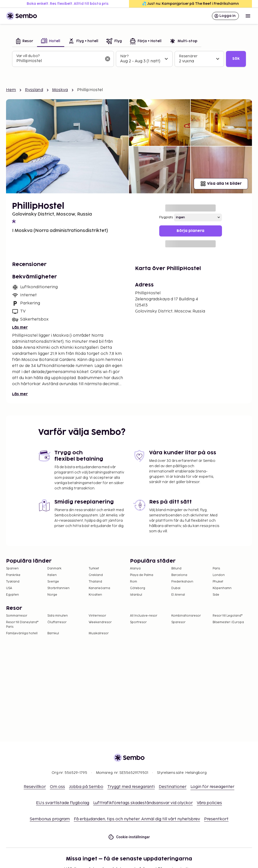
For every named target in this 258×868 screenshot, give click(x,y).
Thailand (95, 582)
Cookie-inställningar (129, 837)
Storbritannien (58, 588)
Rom (134, 582)
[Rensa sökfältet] (108, 59)
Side (216, 595)
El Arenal (178, 595)
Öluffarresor (57, 622)
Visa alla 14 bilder (221, 184)
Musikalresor (99, 633)
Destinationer (173, 787)
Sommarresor (17, 616)
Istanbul (136, 595)
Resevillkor (35, 787)
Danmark (54, 569)
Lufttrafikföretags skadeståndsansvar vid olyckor (143, 803)
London (219, 575)
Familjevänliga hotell (22, 633)
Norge (52, 595)
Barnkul (53, 633)
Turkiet (94, 569)
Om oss (57, 787)
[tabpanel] (129, 59)
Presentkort (216, 819)
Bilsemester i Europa (228, 622)
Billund (176, 569)
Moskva (60, 90)
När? (124, 56)
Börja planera (190, 231)
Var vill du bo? (28, 56)
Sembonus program (50, 819)
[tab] (25, 42)
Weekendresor (100, 622)
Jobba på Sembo (86, 787)
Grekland (96, 575)
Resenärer (188, 56)
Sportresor (138, 622)
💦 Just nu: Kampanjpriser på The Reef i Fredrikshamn (190, 4)
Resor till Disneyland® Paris (22, 625)
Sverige (53, 582)
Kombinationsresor (186, 616)
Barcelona (179, 575)
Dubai (176, 588)
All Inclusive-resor (144, 616)
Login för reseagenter (212, 787)
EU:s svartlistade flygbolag (63, 803)
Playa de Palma (142, 575)
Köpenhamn (222, 588)
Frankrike (13, 575)
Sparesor (178, 622)
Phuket (218, 582)
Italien (52, 575)
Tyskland (13, 582)
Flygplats (166, 217)
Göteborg (138, 588)
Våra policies (209, 803)
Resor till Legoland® (228, 616)
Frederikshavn (182, 582)
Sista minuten (58, 616)
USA (9, 588)
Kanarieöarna (99, 588)
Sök (236, 59)
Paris (216, 569)
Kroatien (95, 595)
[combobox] (59, 61)
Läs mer (20, 327)
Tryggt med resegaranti (131, 787)
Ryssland (34, 90)
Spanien (12, 569)
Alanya (135, 569)
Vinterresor (97, 616)
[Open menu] (248, 16)
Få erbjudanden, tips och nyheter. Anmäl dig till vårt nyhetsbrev (137, 819)
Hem (11, 90)
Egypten (12, 595)
